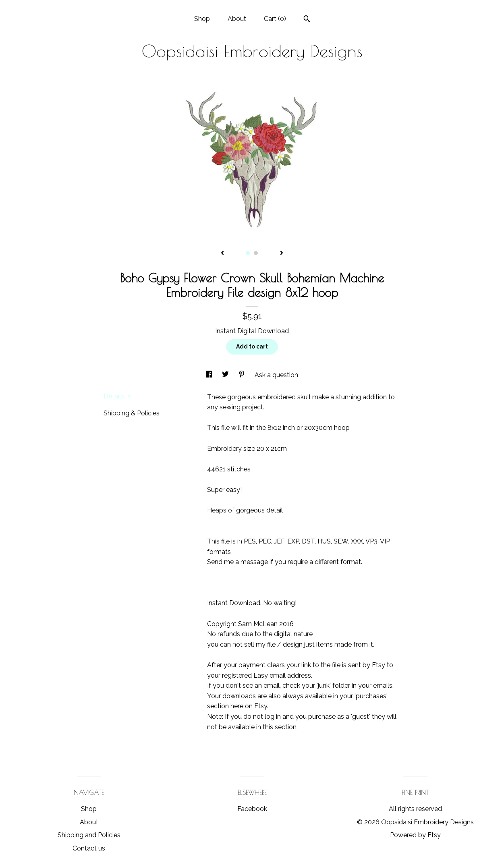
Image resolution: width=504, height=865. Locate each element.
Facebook (252, 809)
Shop (202, 19)
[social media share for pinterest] (243, 375)
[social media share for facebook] (210, 375)
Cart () (275, 19)
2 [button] (256, 253)
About (237, 19)
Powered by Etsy (415, 835)
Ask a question (276, 375)
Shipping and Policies (89, 835)
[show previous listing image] (222, 253)
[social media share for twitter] (226, 375)
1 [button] (248, 253)
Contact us (89, 848)
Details (117, 396)
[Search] (307, 20)
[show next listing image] (282, 253)
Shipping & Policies (132, 413)
